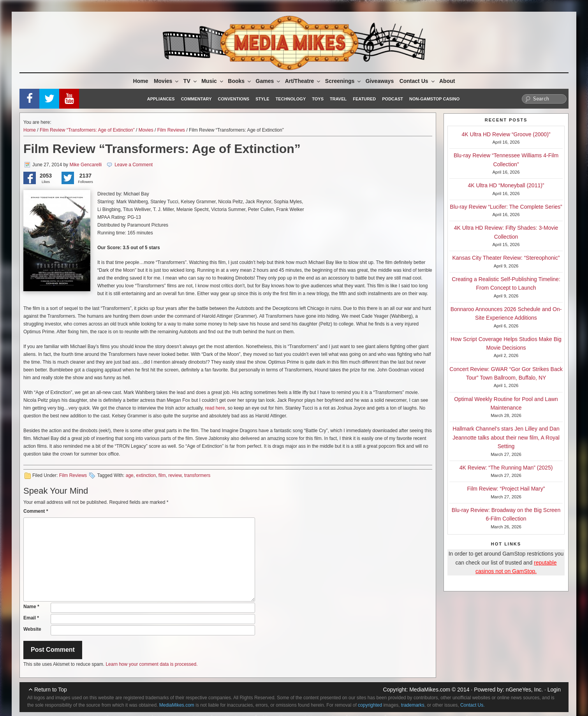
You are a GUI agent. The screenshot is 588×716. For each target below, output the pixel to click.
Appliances (161, 99)
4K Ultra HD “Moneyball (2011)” (506, 185)
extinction (146, 475)
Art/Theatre (303, 81)
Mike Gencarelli (85, 165)
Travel (338, 99)
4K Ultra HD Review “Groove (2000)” (506, 134)
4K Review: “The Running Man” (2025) (506, 468)
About (447, 81)
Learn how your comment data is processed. (151, 664)
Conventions (233, 99)
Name (31, 607)
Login (554, 690)
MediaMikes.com (430, 690)
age (130, 475)
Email (31, 618)
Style (262, 99)
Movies (167, 81)
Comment (36, 511)
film (162, 475)
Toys (318, 99)
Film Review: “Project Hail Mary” (506, 489)
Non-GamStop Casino (434, 99)
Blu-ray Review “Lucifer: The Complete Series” (506, 207)
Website (32, 629)
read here (215, 408)
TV (191, 81)
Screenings (343, 81)
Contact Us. (473, 705)
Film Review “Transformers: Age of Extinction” (87, 130)
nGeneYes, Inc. (524, 690)
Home (141, 81)
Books (240, 81)
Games (269, 81)
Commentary (196, 99)
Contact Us (418, 81)
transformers (197, 475)
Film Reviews (171, 130)
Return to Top (51, 690)
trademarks (413, 705)
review (175, 475)
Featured (364, 99)
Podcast (393, 99)
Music (213, 81)
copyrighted (370, 705)
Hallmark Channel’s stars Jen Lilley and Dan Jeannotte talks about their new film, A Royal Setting (506, 437)
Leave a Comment (134, 165)
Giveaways (380, 81)
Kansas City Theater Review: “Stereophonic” (506, 258)
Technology (291, 99)
